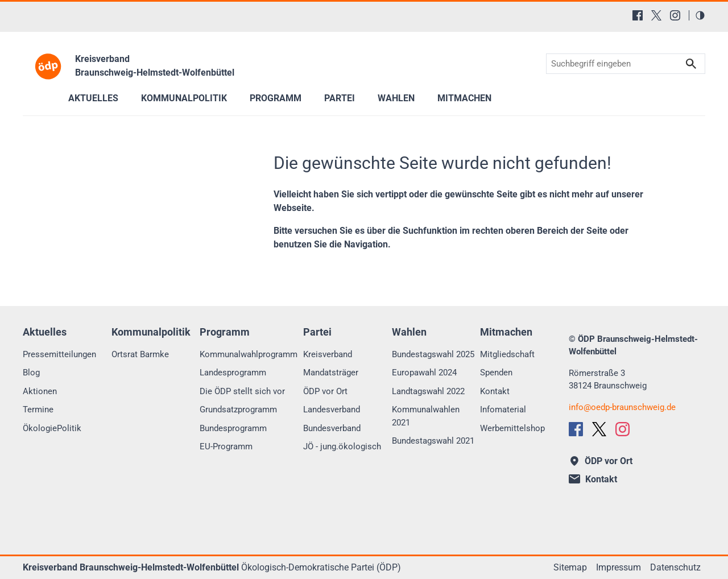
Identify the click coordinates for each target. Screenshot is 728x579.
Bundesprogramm (233, 428)
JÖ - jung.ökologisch (342, 446)
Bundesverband (332, 428)
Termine (38, 410)
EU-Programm (226, 446)
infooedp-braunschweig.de (622, 407)
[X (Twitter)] (656, 15)
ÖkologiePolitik (52, 428)
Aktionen (40, 391)
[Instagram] (675, 15)
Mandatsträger (331, 373)
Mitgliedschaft (507, 354)
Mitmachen (464, 98)
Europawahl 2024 (424, 373)
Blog (31, 373)
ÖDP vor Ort (325, 391)
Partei (340, 98)
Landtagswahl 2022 (428, 391)
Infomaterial (503, 410)
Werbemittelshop (512, 428)
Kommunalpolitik (184, 98)
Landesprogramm (233, 373)
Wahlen (396, 98)
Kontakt (495, 391)
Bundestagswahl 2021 (433, 441)
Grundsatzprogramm (238, 410)
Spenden (496, 373)
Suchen (691, 64)
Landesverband (332, 410)
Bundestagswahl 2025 (433, 354)
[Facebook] (638, 15)
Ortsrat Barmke (140, 354)
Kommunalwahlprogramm (249, 354)
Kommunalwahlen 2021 (426, 416)
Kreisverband (328, 354)
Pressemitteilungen (59, 354)
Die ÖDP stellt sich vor (242, 391)
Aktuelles (93, 98)
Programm (276, 98)
